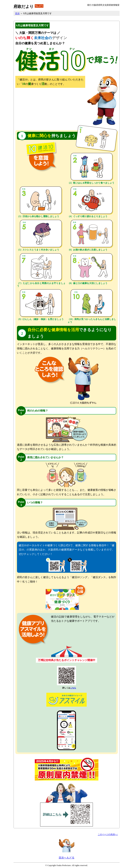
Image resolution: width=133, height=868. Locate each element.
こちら (73, 688)
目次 (17, 13)
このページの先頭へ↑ (108, 834)
